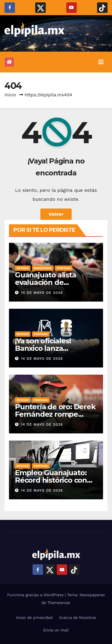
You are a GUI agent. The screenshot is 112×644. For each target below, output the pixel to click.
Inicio (10, 95)
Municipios (43, 268)
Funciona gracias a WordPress (36, 595)
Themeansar (59, 603)
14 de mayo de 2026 (42, 293)
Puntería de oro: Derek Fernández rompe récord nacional (55, 414)
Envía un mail (56, 630)
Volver (56, 214)
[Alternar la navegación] (101, 62)
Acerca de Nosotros (78, 618)
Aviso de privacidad (34, 618)
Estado (23, 268)
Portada (64, 268)
